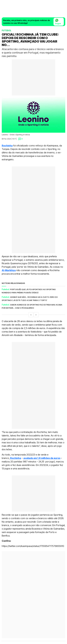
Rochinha (7, 146)
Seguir (58, 22)
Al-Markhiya (9, 270)
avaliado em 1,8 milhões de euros (42, 458)
